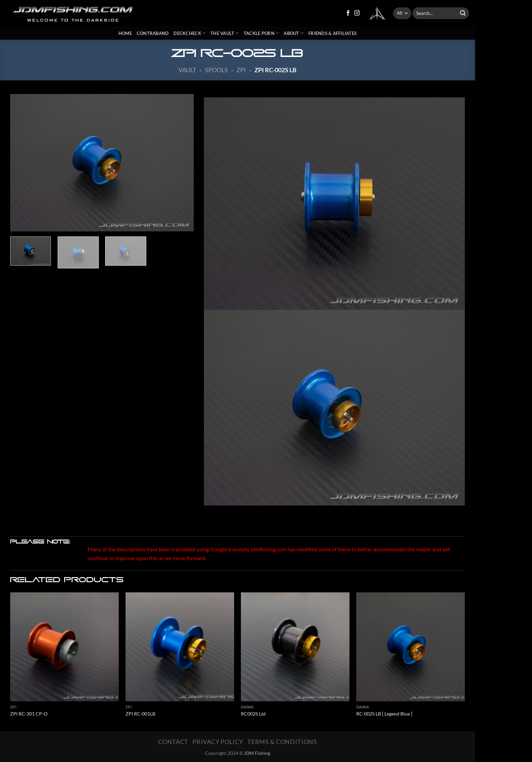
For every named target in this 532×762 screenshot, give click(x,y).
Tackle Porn (261, 33)
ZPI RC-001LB (140, 714)
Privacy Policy (218, 742)
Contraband (153, 33)
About (294, 33)
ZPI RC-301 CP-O (29, 714)
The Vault (225, 33)
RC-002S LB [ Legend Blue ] (384, 714)
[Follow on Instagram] (357, 13)
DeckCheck (189, 33)
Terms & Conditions (282, 742)
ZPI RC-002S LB (275, 70)
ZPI (241, 70)
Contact (173, 742)
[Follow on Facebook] (348, 13)
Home (125, 33)
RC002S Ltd (253, 714)
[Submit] (463, 13)
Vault (187, 70)
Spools (216, 70)
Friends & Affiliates (332, 33)
